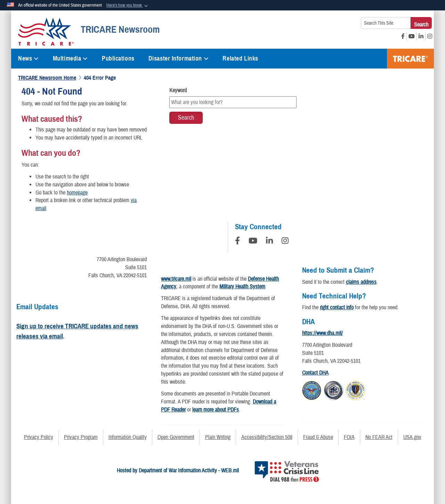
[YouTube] (253, 242)
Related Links (240, 58)
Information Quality (128, 437)
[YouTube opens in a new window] (412, 37)
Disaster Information (179, 58)
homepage (77, 193)
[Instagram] (285, 242)
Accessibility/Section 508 (267, 437)
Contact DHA (315, 373)
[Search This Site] (386, 23)
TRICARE (410, 59)
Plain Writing (218, 437)
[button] (128, 6)
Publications (118, 58)
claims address (361, 282)
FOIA (349, 437)
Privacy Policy (39, 437)
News (29, 58)
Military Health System (242, 287)
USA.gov (412, 437)
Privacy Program (81, 437)
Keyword (178, 90)
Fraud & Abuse (318, 437)
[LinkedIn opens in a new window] (421, 37)
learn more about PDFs (216, 410)
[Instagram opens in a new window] (430, 37)
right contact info (337, 307)
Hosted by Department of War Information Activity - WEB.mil (178, 471)
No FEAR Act (379, 437)
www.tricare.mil (176, 279)
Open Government (176, 437)
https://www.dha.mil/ (322, 333)
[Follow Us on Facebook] (237, 242)
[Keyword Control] (233, 102)
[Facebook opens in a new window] (403, 37)
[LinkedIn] (269, 242)
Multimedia (70, 58)
